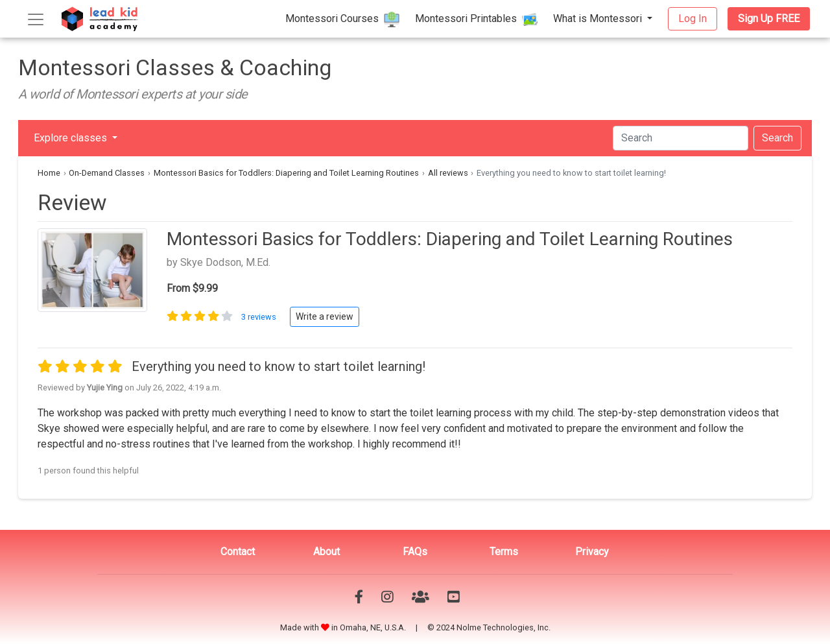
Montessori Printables (476, 19)
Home (49, 173)
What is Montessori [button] (599, 18)
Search (777, 138)
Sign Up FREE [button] (769, 18)
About (326, 552)
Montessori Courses (342, 19)
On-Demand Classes (107, 173)
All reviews (448, 173)
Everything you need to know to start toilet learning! (279, 366)
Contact (238, 552)
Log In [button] (693, 18)
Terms (504, 552)
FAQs (415, 552)
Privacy (592, 552)
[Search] (681, 138)
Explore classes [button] (72, 138)
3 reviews (260, 317)
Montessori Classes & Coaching (175, 67)
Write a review (325, 316)
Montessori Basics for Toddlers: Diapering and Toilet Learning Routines (286, 173)
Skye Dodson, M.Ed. (225, 262)
